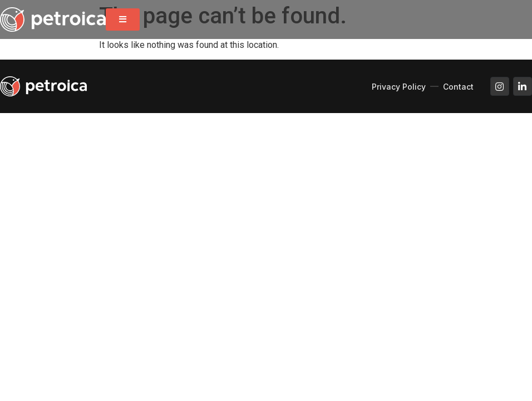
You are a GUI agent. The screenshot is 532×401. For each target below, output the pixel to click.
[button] (123, 19)
